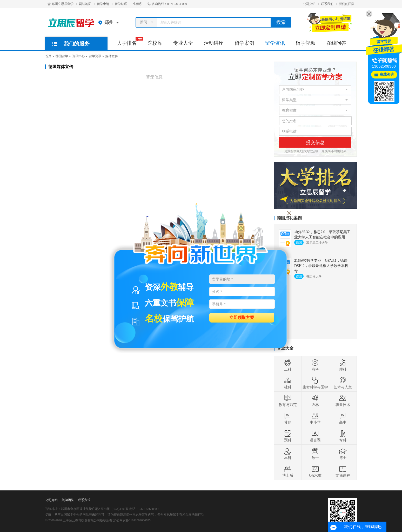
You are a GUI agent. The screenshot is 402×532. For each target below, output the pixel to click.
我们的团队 (347, 4)
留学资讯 (275, 43)
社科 (288, 383)
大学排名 (129, 41)
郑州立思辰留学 (61, 4)
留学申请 (103, 4)
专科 (343, 436)
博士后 (288, 471)
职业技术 (343, 400)
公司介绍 (309, 4)
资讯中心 (78, 56)
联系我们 (327, 4)
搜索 (281, 22)
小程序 (137, 4)
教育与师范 (288, 400)
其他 (288, 418)
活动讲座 (214, 43)
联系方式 (84, 500)
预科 (288, 436)
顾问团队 (68, 500)
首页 (48, 56)
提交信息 (315, 142)
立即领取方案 (242, 317)
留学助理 (121, 4)
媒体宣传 (112, 56)
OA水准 (315, 471)
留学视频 (306, 43)
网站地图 (85, 4)
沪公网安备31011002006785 (132, 520)
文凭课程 (343, 471)
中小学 (315, 418)
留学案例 (244, 43)
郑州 (110, 22)
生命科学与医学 (315, 383)
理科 (343, 365)
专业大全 (183, 43)
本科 (288, 454)
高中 (343, 418)
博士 (343, 454)
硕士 (315, 454)
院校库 (155, 43)
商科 (315, 365)
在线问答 (336, 43)
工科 (288, 365)
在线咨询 (387, 74)
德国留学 (62, 56)
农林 (315, 400)
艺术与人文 (343, 383)
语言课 (315, 436)
